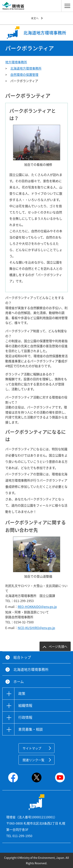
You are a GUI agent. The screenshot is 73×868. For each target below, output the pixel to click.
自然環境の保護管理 (24, 75)
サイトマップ (32, 748)
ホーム (19, 682)
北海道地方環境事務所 (26, 68)
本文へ (35, 18)
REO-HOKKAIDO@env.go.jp (37, 607)
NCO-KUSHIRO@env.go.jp (36, 628)
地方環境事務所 (16, 62)
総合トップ (22, 657)
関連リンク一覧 (33, 760)
